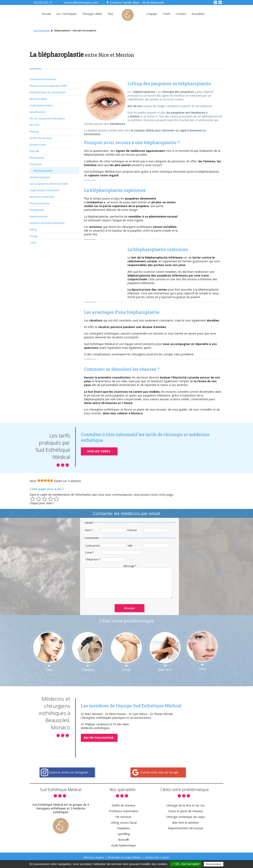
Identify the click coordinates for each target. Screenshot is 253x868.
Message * (130, 566)
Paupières (124, 834)
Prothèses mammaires (124, 817)
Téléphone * (93, 559)
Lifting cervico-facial (124, 829)
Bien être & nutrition (186, 829)
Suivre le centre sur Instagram (69, 778)
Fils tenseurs (124, 823)
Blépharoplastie (43, 171)
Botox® (34, 151)
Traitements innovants (43, 79)
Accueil (46, 14)
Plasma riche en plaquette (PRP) (48, 86)
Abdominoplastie (40, 177)
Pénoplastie (37, 210)
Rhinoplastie (37, 158)
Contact (181, 14)
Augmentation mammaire (44, 190)
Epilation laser (38, 145)
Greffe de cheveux (41, 138)
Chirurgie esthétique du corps (186, 823)
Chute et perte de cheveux (186, 817)
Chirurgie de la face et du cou (186, 811)
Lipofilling (124, 840)
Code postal (92, 546)
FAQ (110, 14)
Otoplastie (36, 164)
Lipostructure (38, 112)
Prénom (132, 530)
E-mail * (90, 552)
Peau (202, 675)
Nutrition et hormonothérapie (47, 223)
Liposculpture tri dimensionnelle (49, 184)
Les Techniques (67, 14)
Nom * (89, 530)
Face (49, 676)
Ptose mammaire (40, 203)
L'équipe (152, 14)
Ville (130, 546)
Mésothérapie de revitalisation (48, 92)
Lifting (33, 229)
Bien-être (165, 676)
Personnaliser (214, 864)
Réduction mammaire (42, 197)
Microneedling (38, 99)
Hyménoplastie (39, 216)
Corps (33, 242)
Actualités (198, 14)
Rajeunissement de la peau (186, 834)
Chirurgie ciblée (92, 14)
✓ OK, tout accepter (186, 864)
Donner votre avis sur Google (159, 778)
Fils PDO (34, 125)
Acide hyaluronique (41, 105)
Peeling (34, 131)
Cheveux (88, 676)
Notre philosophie (99, 744)
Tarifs (166, 14)
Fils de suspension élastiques (47, 118)
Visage (34, 236)
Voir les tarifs (99, 451)
